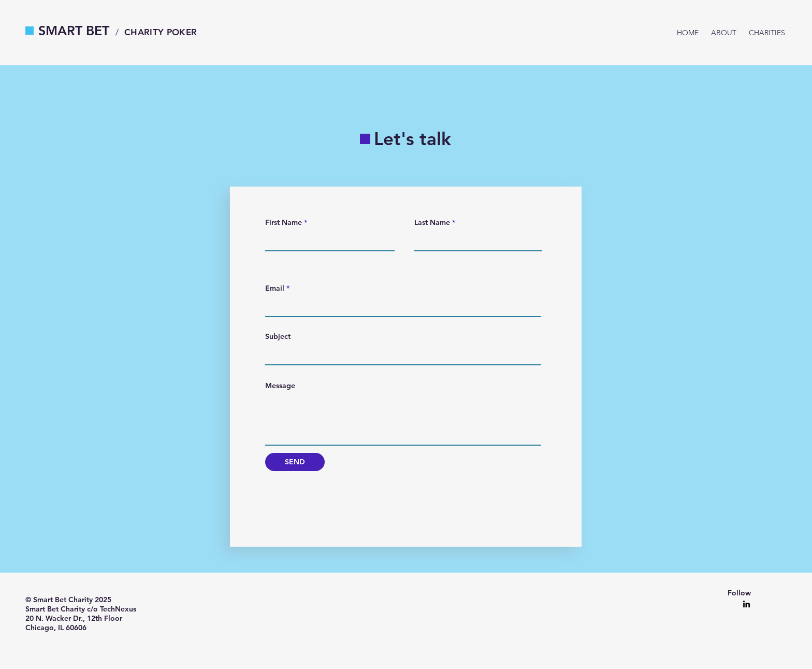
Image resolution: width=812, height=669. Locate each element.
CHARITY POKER (161, 32)
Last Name (432, 222)
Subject (278, 336)
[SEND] (295, 462)
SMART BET (74, 31)
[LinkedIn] (746, 604)
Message (280, 386)
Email (275, 288)
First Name (284, 222)
